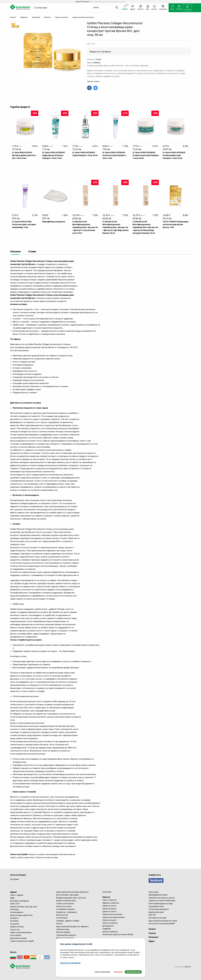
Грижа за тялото (109, 911)
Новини (152, 933)
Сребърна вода (63, 929)
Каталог (152, 929)
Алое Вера (14, 909)
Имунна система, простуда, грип (24, 907)
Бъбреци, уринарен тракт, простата (71, 898)
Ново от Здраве (17, 895)
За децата (14, 918)
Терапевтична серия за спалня (161, 898)
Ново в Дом (154, 892)
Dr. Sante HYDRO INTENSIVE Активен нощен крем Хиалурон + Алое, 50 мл (146, 155)
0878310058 (42, 8)
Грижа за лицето (109, 909)
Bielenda (97, 63)
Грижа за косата (109, 906)
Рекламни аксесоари (157, 918)
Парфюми (107, 929)
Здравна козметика (111, 903)
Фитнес (59, 924)
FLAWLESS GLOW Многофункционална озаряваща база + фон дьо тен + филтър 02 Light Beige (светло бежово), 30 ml (115, 227)
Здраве (13, 892)
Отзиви (32, 252)
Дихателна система (18, 938)
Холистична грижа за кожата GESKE (118, 934)
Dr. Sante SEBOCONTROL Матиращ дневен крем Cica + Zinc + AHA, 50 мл (24, 155)
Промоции (153, 937)
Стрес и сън (15, 930)
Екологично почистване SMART (162, 924)
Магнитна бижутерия (65, 938)
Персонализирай (102, 972)
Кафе (12, 898)
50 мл (99, 59)
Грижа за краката (110, 923)
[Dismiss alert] (190, 2)
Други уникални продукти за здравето (72, 927)
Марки (152, 941)
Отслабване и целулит (66, 909)
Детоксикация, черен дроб (67, 895)
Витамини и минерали (19, 901)
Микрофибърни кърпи (158, 895)
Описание (15, 252)
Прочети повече (94, 81)
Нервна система (17, 927)
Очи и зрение (16, 935)
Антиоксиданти (17, 912)
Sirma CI (188, 967)
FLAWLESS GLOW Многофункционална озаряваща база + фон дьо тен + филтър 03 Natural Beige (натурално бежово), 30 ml (145, 227)
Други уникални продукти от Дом (163, 921)
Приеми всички (133, 972)
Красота (106, 897)
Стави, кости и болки (65, 904)
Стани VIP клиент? (82, 2)
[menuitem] (187, 8)
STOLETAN (107, 892)
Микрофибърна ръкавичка (54, 222)
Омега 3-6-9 (15, 904)
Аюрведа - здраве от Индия (68, 921)
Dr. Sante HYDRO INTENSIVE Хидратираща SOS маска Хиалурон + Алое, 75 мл (54, 155)
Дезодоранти (108, 926)
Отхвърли (118, 972)
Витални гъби (62, 915)
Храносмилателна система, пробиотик (72, 892)
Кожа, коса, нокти (64, 906)
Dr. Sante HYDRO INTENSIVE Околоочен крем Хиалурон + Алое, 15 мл (114, 155)
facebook (156, 880)
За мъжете (15, 924)
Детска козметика (110, 932)
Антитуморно (62, 918)
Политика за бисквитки (70, 963)
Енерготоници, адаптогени (21, 915)
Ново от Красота (109, 900)
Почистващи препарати (159, 909)
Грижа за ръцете (109, 920)
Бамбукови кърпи (156, 912)
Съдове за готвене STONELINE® (162, 901)
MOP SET (152, 915)
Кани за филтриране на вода (161, 904)
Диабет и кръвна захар (66, 901)
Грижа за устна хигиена (112, 914)
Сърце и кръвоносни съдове (22, 941)
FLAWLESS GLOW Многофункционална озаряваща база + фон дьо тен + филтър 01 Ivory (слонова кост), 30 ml (85, 227)
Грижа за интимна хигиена (114, 917)
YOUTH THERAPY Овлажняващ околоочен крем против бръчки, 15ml (176, 225)
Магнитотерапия (63, 932)
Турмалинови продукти (66, 935)
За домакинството (156, 906)
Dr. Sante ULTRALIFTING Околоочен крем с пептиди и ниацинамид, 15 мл (24, 225)
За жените (14, 921)
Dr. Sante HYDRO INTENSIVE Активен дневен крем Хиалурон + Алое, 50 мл (174, 155)
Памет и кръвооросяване (21, 932)
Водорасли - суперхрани (66, 912)
